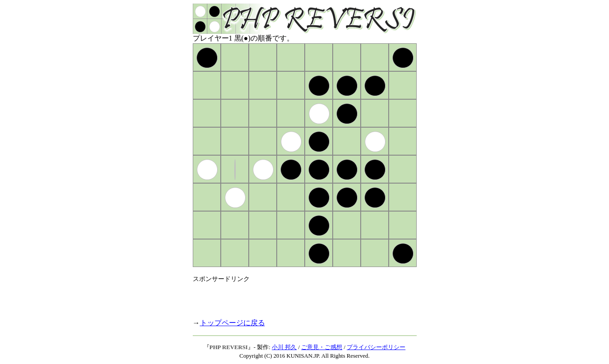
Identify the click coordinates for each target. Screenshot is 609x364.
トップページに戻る (232, 323)
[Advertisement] (298, 297)
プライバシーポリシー (376, 347)
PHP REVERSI (229, 347)
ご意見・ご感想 (322, 347)
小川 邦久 (284, 347)
